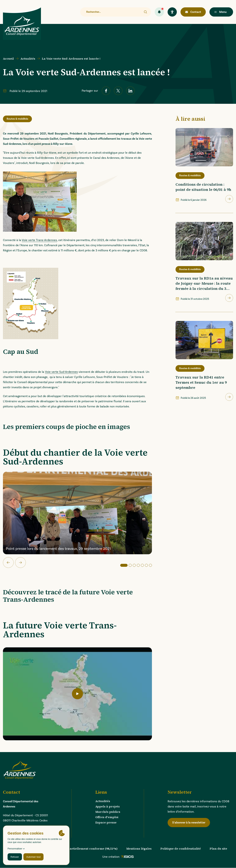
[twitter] (118, 91)
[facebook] (106, 91)
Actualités (28, 59)
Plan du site (218, 848)
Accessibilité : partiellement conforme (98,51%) (82, 848)
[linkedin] (130, 91)
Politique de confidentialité (181, 848)
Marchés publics (108, 812)
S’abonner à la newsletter (189, 822)
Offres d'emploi (107, 817)
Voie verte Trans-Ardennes (39, 240)
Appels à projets (107, 806)
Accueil (8, 59)
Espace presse (106, 822)
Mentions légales (139, 848)
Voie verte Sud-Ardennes (61, 372)
